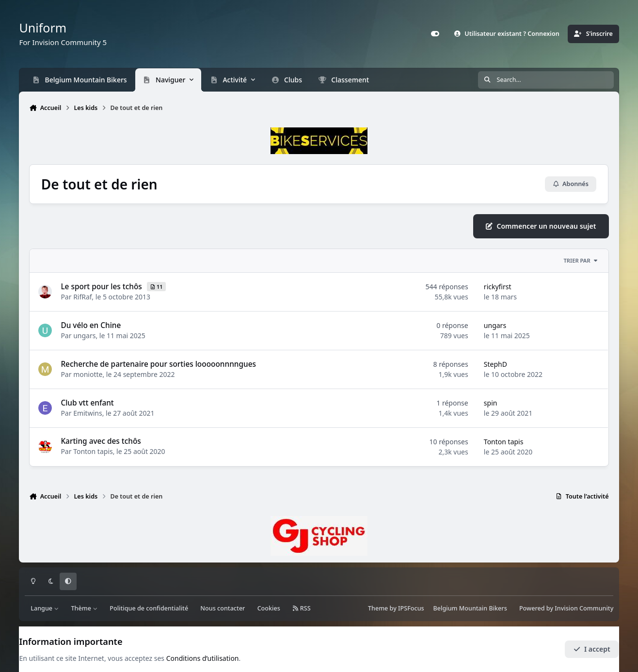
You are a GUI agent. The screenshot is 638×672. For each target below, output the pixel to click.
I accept (592, 649)
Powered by (566, 608)
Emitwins (88, 413)
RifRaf (83, 297)
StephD (495, 364)
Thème (85, 608)
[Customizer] (435, 34)
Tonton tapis (94, 452)
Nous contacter (223, 608)
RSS (302, 608)
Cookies (269, 608)
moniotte (88, 374)
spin (491, 403)
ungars (85, 336)
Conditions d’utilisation (203, 658)
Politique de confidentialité (149, 608)
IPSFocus (411, 608)
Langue (45, 608)
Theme (378, 608)
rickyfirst (498, 287)
